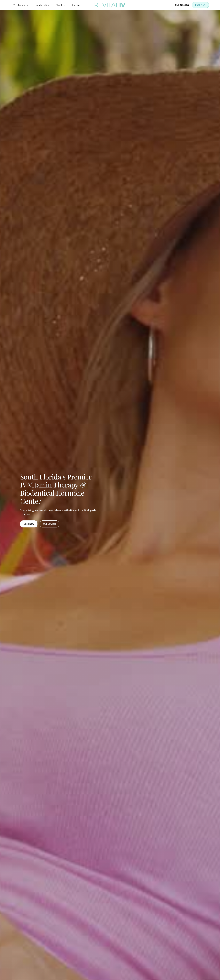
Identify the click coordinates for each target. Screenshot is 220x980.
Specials (76, 5)
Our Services (50, 524)
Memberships (42, 5)
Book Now (200, 5)
